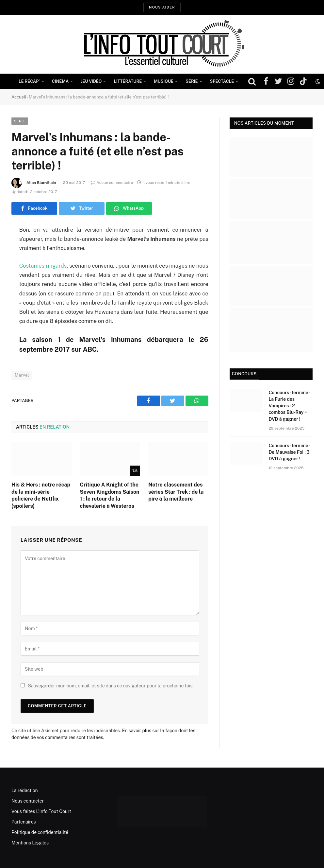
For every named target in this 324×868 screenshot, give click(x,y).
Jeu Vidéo (91, 81)
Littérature (128, 81)
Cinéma (60, 81)
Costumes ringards (43, 266)
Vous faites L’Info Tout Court (41, 811)
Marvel (22, 375)
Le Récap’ (29, 81)
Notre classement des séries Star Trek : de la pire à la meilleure (176, 492)
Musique (164, 81)
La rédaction (25, 790)
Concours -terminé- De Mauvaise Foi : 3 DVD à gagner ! (289, 452)
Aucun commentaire (112, 183)
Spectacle (222, 81)
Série (192, 81)
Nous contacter (28, 801)
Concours (244, 374)
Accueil (19, 97)
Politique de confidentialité (40, 832)
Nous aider (162, 7)
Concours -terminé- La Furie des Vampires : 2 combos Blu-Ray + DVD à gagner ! (289, 406)
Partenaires (24, 822)
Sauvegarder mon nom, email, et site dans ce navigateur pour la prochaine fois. (111, 686)
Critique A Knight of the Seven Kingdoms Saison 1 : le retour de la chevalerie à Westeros (110, 495)
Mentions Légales (30, 843)
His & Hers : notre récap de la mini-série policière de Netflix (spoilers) (41, 495)
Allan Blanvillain (41, 183)
